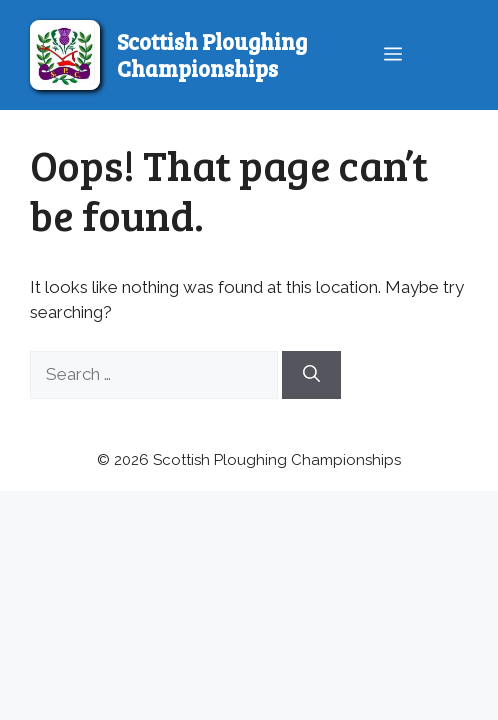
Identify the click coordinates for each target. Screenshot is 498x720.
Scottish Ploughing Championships (212, 54)
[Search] (311, 375)
